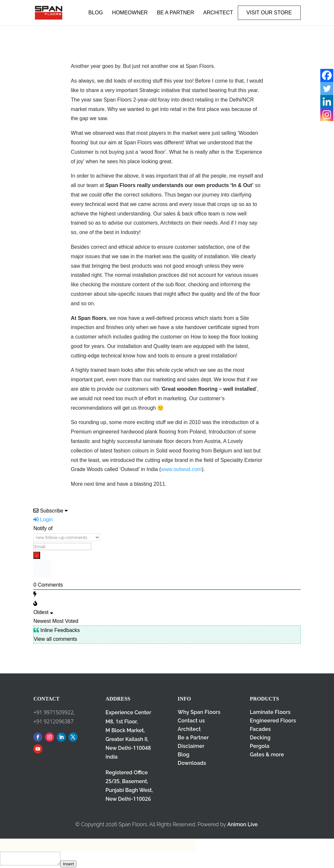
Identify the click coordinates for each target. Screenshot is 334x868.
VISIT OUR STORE (269, 13)
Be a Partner (193, 738)
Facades (260, 729)
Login (43, 520)
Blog (184, 755)
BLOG (96, 13)
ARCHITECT (218, 13)
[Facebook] (327, 75)
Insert (68, 864)
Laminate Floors (270, 712)
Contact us (191, 721)
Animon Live (243, 824)
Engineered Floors (273, 721)
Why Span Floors (199, 712)
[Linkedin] (327, 102)
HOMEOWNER (130, 13)
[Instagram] (327, 115)
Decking (260, 738)
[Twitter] (327, 88)
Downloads (192, 763)
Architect (189, 729)
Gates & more (267, 755)
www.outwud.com (182, 469)
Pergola (260, 746)
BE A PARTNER (175, 13)
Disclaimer (191, 746)
